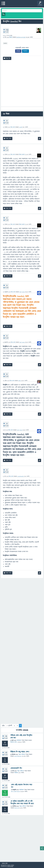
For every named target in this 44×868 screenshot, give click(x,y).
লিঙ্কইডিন (25, 51)
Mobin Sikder (11, 865)
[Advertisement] (22, 84)
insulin (5, 43)
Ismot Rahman (18, 756)
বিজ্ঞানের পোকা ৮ (14, 742)
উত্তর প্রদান (13, 127)
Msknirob (17, 808)
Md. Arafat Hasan (16, 792)
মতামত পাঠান (5, 864)
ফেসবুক (18, 51)
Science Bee (10, 866)
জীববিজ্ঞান (19, 740)
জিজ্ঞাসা (11, 37)
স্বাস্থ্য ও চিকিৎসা (22, 754)
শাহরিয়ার (16, 773)
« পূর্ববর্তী (9, 726)
